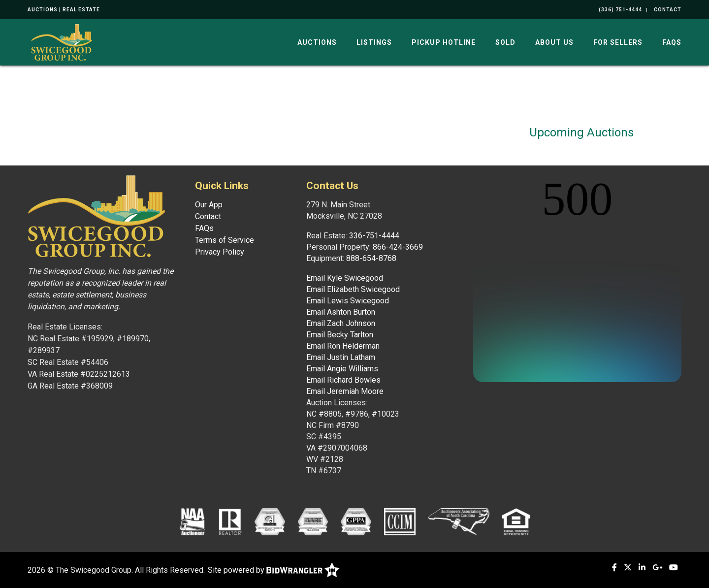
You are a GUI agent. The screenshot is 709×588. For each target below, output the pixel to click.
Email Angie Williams (342, 369)
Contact (208, 216)
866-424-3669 (398, 247)
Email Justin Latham (341, 357)
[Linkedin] (642, 568)
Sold (505, 42)
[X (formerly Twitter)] (628, 568)
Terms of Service (225, 240)
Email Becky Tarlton (340, 335)
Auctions (317, 42)
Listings (374, 42)
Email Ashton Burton (341, 312)
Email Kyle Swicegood (345, 278)
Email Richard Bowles (343, 380)
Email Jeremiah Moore (345, 391)
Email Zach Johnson (341, 323)
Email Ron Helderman (343, 346)
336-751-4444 (374, 236)
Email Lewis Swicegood (348, 301)
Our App (209, 205)
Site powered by (274, 570)
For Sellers (618, 42)
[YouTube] (674, 568)
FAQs (672, 42)
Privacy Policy (220, 252)
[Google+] (657, 568)
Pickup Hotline (444, 42)
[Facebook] (614, 568)
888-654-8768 (371, 258)
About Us (554, 42)
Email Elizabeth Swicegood (353, 289)
